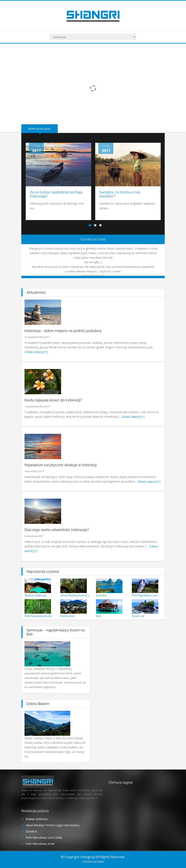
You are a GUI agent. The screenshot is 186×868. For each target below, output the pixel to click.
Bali (98, 616)
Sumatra (101, 595)
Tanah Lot (138, 616)
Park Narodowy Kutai (38, 616)
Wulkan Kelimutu (36, 595)
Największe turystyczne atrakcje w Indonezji (61, 465)
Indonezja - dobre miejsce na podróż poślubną (63, 331)
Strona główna (93, 862)
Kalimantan (68, 616)
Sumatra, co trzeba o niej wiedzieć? (120, 194)
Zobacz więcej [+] (36, 352)
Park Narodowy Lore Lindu (149, 595)
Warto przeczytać (40, 129)
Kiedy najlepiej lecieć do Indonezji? (53, 400)
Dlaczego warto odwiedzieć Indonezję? (57, 530)
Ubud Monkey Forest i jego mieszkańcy (86, 595)
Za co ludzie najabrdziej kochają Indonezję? (56, 194)
